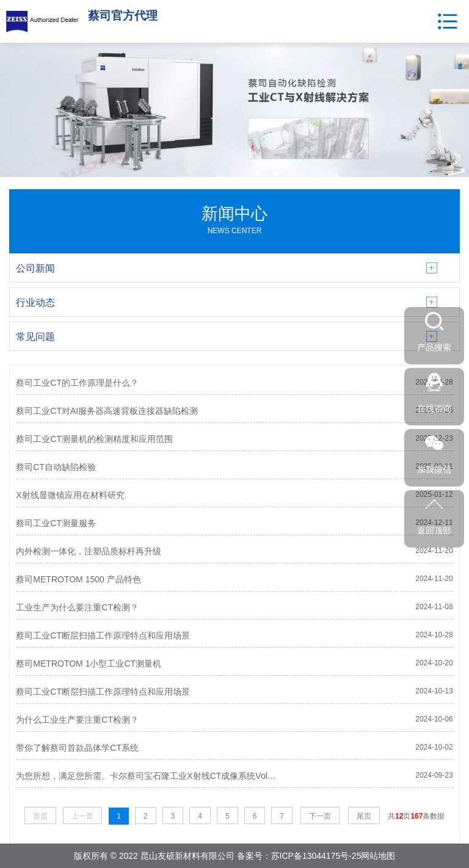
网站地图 (378, 856)
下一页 (320, 816)
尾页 (364, 816)
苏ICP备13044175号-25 (316, 856)
